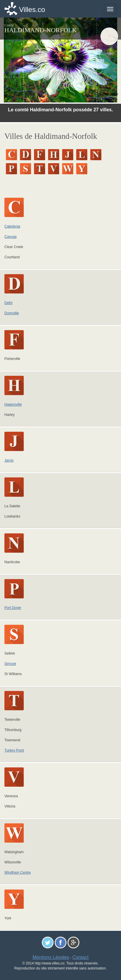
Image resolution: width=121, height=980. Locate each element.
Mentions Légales (51, 957)
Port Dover (13, 608)
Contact (80, 957)
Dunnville (12, 313)
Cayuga (10, 237)
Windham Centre (18, 873)
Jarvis (9, 460)
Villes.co (32, 10)
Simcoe (10, 664)
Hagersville (13, 404)
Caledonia (12, 226)
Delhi (8, 303)
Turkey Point (14, 750)
